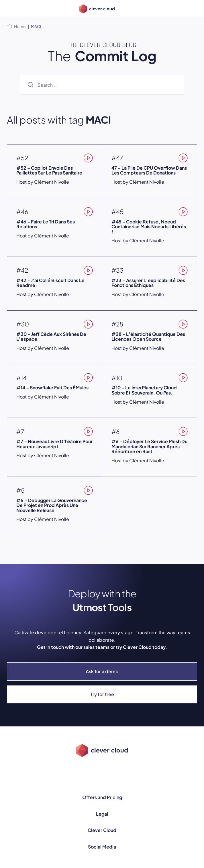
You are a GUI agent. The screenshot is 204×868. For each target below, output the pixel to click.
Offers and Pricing (102, 797)
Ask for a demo (102, 671)
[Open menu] (10, 8)
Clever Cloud (102, 830)
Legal (102, 814)
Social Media (102, 847)
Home (20, 26)
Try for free (102, 694)
